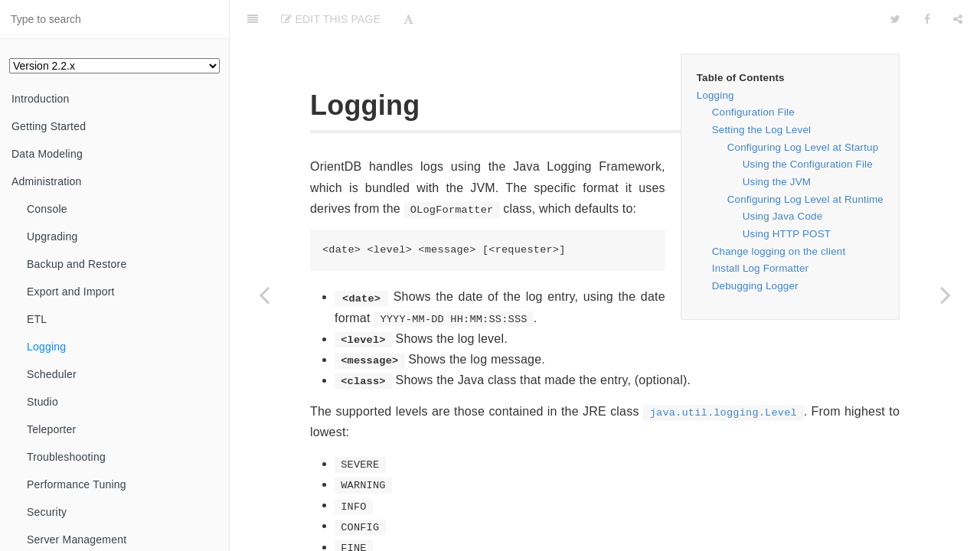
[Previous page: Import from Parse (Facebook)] (264, 295)
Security (47, 512)
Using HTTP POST (787, 234)
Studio (42, 402)
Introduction (41, 99)
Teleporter (51, 429)
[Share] (958, 19)
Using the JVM (777, 182)
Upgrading (52, 236)
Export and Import (71, 292)
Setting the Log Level (761, 130)
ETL (37, 319)
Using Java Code (783, 216)
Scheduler (52, 374)
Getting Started (49, 126)
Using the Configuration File (808, 164)
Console (47, 209)
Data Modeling (47, 154)
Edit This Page (331, 19)
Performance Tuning (77, 484)
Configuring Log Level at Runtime (805, 199)
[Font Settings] (408, 19)
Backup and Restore (77, 264)
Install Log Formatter (760, 268)
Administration (47, 181)
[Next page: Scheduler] (946, 295)
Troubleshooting (66, 457)
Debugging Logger (755, 286)
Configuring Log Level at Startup (803, 147)
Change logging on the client (779, 251)
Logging (46, 347)
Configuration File (753, 112)
